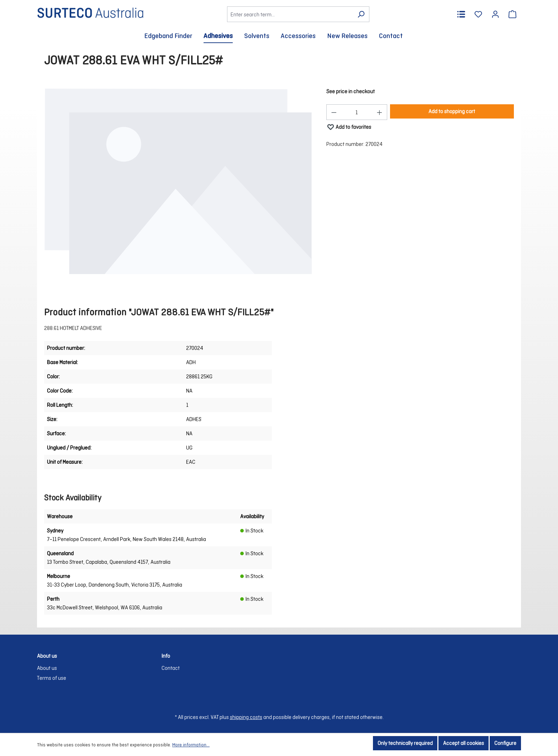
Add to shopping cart (452, 111)
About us (47, 668)
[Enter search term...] (290, 14)
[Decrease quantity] (334, 112)
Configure (505, 743)
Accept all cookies (464, 743)
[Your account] (495, 14)
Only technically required (405, 743)
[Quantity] (357, 112)
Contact (171, 668)
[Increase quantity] (380, 112)
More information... (191, 745)
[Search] (361, 14)
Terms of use (52, 678)
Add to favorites (349, 125)
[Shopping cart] (512, 14)
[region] (178, 181)
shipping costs (246, 717)
